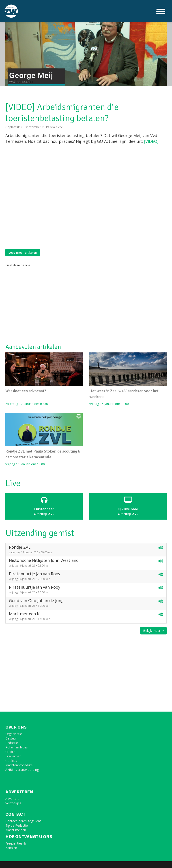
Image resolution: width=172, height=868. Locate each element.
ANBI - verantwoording (22, 770)
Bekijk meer (153, 631)
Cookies (11, 761)
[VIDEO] (151, 141)
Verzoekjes (13, 803)
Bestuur (11, 738)
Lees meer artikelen (23, 252)
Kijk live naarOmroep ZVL (128, 506)
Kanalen (11, 848)
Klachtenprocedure (19, 765)
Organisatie (14, 734)
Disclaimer (13, 756)
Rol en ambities (17, 747)
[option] (86, 43)
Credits (10, 752)
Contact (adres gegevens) (24, 821)
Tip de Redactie (17, 825)
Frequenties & (16, 843)
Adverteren (13, 799)
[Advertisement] (86, 305)
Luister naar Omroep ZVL (44, 506)
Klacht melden (16, 830)
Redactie (12, 743)
